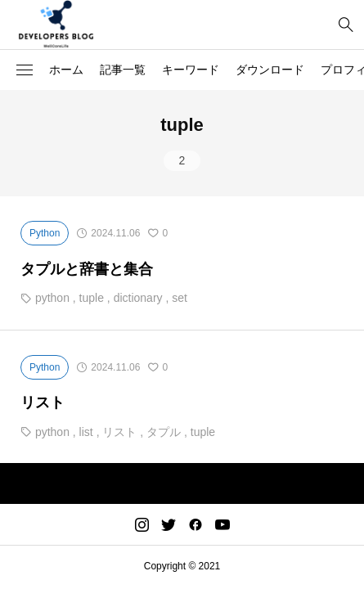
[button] (25, 70)
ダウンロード (270, 70)
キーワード (191, 70)
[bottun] (346, 25)
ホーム (66, 70)
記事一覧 (123, 70)
